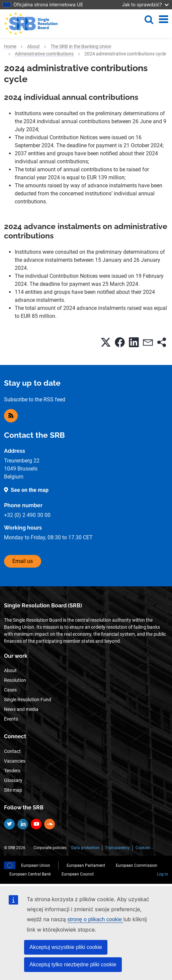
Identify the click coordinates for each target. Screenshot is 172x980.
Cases (10, 690)
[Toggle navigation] (163, 19)
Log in (162, 874)
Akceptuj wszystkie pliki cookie (66, 947)
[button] (106, 342)
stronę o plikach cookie (95, 919)
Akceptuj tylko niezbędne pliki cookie (73, 964)
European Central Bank (30, 874)
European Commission (137, 865)
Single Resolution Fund (28, 700)
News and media (21, 709)
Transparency (117, 848)
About (33, 46)
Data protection (85, 848)
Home (10, 46)
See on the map (30, 490)
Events (11, 719)
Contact (12, 751)
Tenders (12, 771)
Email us (23, 561)
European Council (78, 874)
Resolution (15, 680)
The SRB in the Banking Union (81, 46)
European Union (36, 865)
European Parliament (86, 865)
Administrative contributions (44, 54)
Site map (13, 790)
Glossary (13, 780)
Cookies (143, 848)
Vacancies (15, 761)
